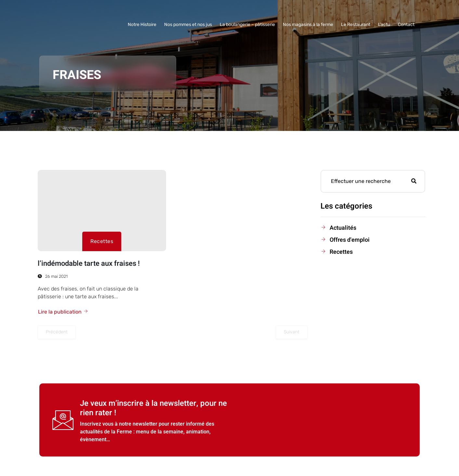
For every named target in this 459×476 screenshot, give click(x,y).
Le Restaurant (356, 25)
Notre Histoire (142, 25)
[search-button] (414, 181)
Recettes (102, 241)
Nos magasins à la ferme (308, 25)
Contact (406, 25)
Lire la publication (63, 312)
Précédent (57, 332)
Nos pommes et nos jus (188, 25)
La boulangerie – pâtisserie (247, 25)
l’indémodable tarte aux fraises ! (89, 264)
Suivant (292, 332)
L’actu (384, 25)
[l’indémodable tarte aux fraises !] (102, 211)
